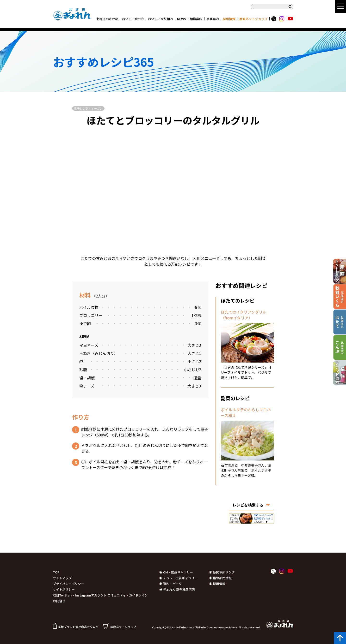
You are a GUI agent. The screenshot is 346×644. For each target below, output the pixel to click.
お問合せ (59, 601)
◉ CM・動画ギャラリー (176, 572)
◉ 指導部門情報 (220, 578)
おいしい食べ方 (133, 19)
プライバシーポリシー (68, 584)
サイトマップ (62, 578)
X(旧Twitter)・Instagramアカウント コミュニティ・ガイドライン (100, 595)
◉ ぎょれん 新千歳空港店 (177, 589)
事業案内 (213, 19)
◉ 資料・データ (171, 584)
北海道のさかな (107, 19)
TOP (56, 572)
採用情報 (229, 19)
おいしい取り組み (161, 19)
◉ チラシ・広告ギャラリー (178, 578)
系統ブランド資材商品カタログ (76, 627)
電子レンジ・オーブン (88, 108)
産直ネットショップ (253, 19)
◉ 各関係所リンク (222, 572)
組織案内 (196, 19)
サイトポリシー (64, 589)
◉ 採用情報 (217, 584)
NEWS (182, 19)
